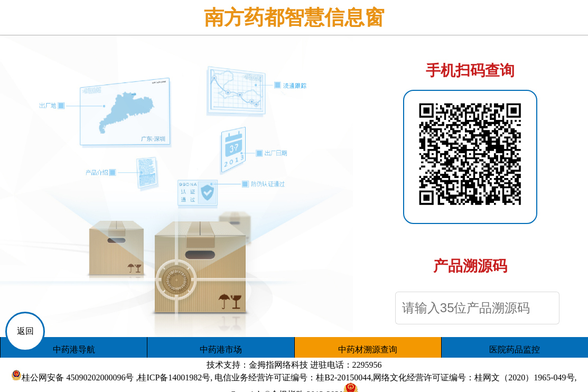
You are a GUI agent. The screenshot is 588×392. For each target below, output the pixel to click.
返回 (25, 331)
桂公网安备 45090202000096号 (78, 377)
